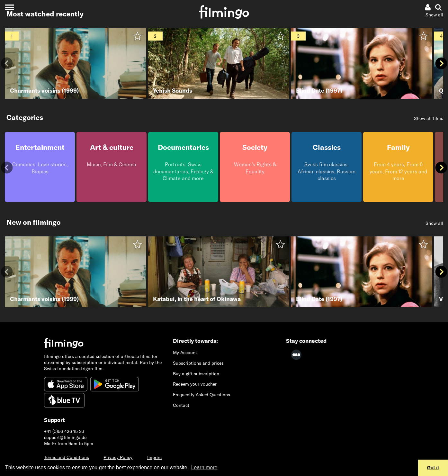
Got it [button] (433, 468)
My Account (185, 352)
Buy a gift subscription (196, 374)
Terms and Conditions (67, 457)
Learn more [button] (204, 467)
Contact (181, 405)
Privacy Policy (118, 457)
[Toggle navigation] (9, 7)
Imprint (155, 457)
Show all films (429, 118)
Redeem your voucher (195, 384)
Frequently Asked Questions (202, 395)
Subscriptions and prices (198, 363)
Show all (434, 15)
